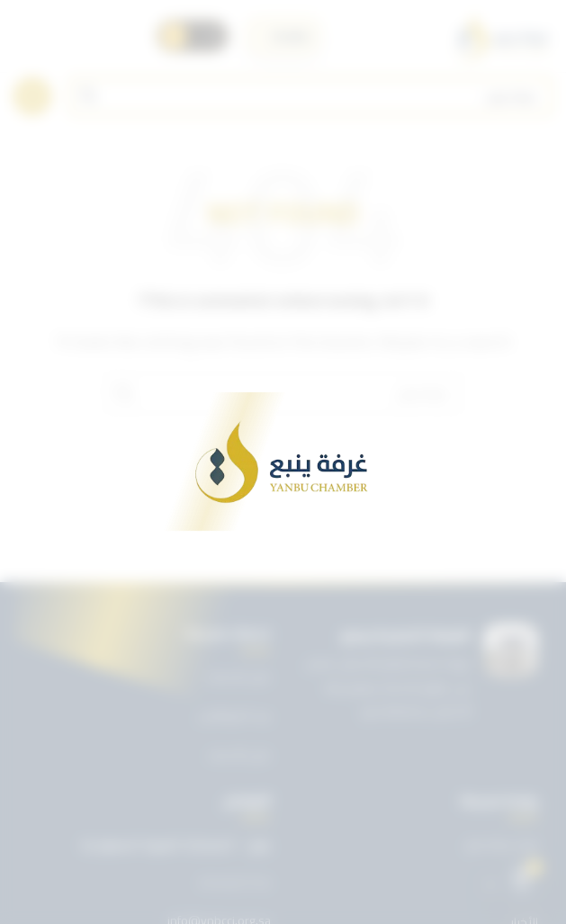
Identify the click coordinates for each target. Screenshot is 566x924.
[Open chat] (522, 880)
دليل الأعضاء (239, 755)
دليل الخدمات (238, 677)
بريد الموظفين (234, 715)
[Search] (311, 96)
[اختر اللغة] (283, 36)
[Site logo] (502, 36)
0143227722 (235, 884)
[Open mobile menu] (32, 96)
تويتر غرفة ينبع (502, 844)
